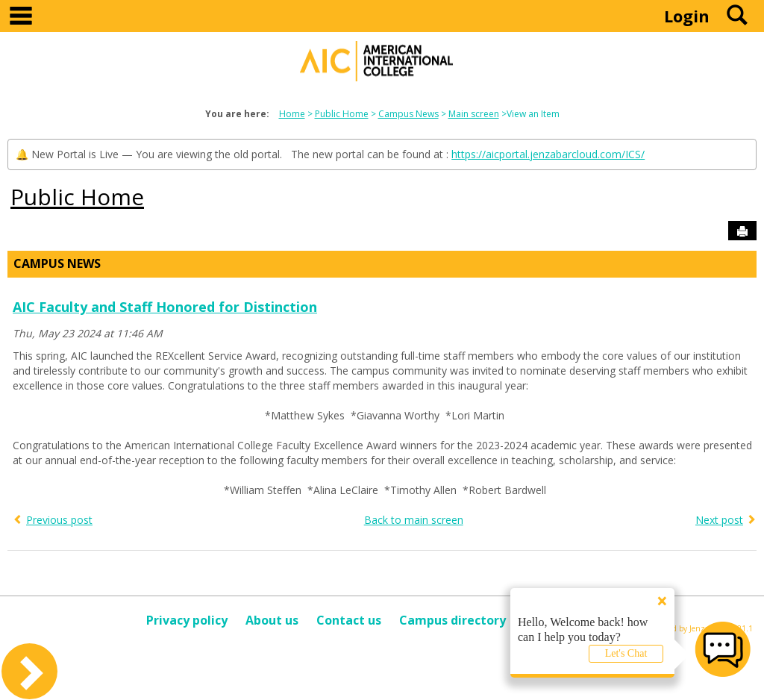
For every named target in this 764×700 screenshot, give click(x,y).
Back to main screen (414, 520)
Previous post (59, 520)
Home (292, 114)
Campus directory (453, 620)
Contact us (349, 620)
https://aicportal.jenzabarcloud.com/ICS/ (548, 154)
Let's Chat (626, 653)
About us (272, 620)
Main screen (474, 114)
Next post (719, 520)
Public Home (342, 114)
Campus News (408, 114)
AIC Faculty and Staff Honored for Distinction (165, 307)
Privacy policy (187, 620)
